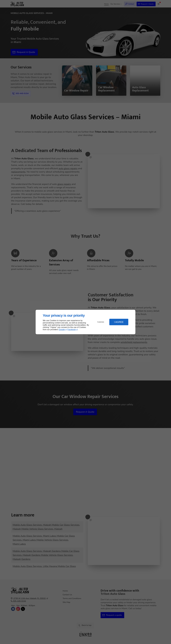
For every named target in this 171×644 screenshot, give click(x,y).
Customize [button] (101, 322)
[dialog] (85, 322)
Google (62, 330)
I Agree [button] (119, 322)
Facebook (72, 330)
